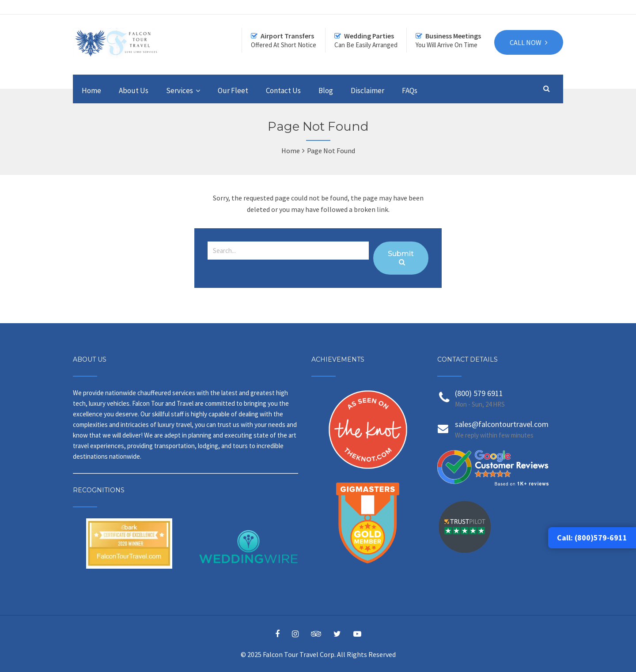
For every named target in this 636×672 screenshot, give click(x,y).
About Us (134, 91)
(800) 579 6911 (479, 393)
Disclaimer (367, 91)
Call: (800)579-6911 (592, 538)
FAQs (410, 91)
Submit (401, 257)
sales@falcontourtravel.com (502, 424)
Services (180, 91)
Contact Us (283, 91)
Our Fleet (233, 91)
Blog (326, 91)
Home (91, 91)
